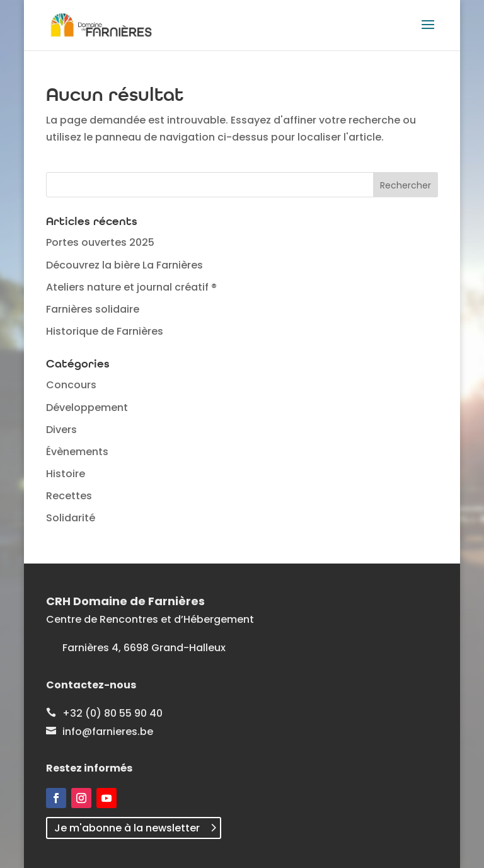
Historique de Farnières (105, 331)
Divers (61, 430)
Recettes (69, 496)
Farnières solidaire (93, 309)
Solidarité (71, 518)
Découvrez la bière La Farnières (124, 265)
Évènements (77, 452)
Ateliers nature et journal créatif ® (131, 287)
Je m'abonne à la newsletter (127, 828)
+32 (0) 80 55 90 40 (112, 713)
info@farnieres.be (108, 732)
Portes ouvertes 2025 (100, 242)
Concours (71, 385)
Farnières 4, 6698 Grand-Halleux (144, 648)
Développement (87, 408)
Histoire (66, 474)
